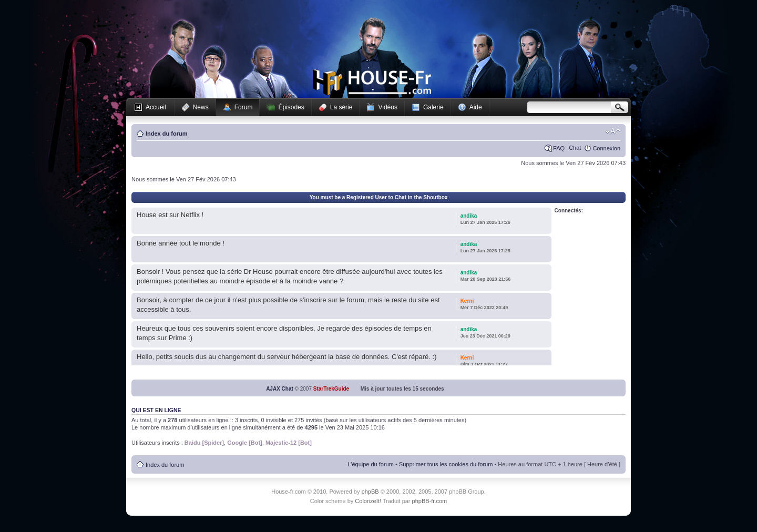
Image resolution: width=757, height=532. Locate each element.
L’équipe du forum (370, 464)
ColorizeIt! (368, 501)
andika (469, 216)
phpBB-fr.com (430, 501)
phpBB (370, 492)
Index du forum (166, 134)
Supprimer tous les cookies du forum (446, 464)
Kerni (467, 301)
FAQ (559, 148)
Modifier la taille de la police (613, 131)
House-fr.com (372, 83)
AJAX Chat (280, 389)
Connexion (606, 148)
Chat (575, 148)
